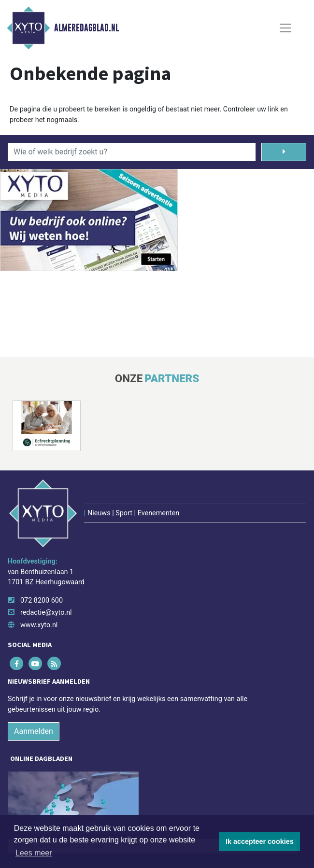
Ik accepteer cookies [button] (260, 841)
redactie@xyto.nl (46, 613)
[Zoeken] (284, 152)
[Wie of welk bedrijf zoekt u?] (132, 152)
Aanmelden (34, 731)
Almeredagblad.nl (86, 28)
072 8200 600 (42, 600)
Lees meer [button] (34, 853)
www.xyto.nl (39, 625)
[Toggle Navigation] (285, 28)
